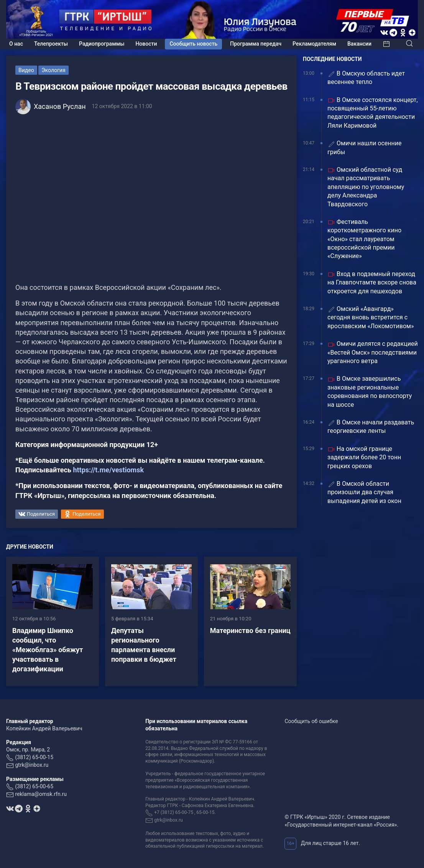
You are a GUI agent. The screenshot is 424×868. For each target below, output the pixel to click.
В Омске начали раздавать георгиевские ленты (371, 427)
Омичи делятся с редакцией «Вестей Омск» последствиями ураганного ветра (373, 352)
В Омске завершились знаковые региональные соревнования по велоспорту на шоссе (370, 391)
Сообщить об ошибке (311, 721)
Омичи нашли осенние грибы (365, 147)
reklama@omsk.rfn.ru (41, 794)
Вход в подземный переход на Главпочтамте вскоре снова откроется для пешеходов (372, 283)
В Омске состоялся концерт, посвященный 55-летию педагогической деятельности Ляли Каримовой (373, 113)
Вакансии (359, 44)
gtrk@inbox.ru (32, 765)
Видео (26, 70)
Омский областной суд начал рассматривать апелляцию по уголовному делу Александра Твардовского (366, 187)
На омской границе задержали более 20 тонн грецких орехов (364, 457)
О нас (16, 44)
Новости (146, 44)
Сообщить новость (193, 44)
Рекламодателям (314, 44)
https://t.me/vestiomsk (108, 470)
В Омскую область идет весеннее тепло (366, 78)
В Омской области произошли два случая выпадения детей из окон (364, 492)
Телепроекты (51, 44)
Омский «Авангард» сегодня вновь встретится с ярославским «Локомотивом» (371, 317)
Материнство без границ (250, 630)
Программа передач (256, 44)
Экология (53, 70)
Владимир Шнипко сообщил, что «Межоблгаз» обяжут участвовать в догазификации (48, 650)
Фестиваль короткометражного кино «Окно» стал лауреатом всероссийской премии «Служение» (364, 239)
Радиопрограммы (102, 44)
